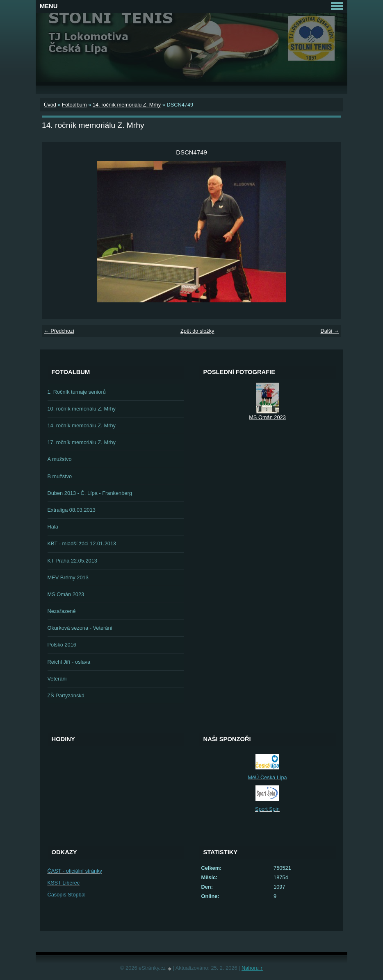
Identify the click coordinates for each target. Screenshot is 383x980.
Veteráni (57, 679)
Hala (53, 527)
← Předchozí (59, 331)
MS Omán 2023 (66, 594)
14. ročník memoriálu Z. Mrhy (127, 105)
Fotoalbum (74, 105)
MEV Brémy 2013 (68, 577)
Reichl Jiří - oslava (69, 662)
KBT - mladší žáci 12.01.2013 (82, 543)
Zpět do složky (197, 331)
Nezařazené (62, 611)
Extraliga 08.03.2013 (72, 510)
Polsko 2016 (62, 645)
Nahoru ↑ (252, 968)
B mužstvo (60, 476)
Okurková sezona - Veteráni (80, 628)
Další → (330, 331)
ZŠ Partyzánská (66, 695)
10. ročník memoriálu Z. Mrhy (82, 409)
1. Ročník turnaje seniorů (77, 392)
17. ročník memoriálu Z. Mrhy (82, 442)
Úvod (50, 105)
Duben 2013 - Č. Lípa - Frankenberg (90, 493)
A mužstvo (60, 459)
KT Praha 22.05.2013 (72, 561)
